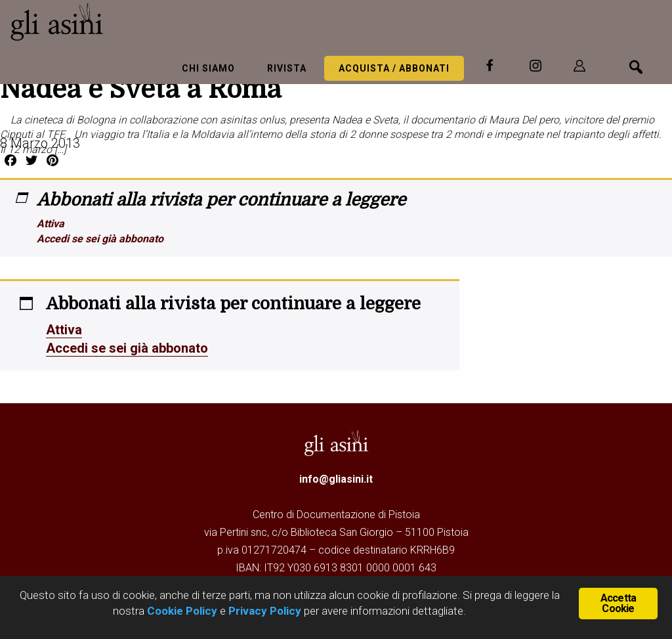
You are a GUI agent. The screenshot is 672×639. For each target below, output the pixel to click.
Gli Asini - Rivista (108, 22)
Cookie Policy (181, 611)
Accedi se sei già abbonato (100, 239)
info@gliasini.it (336, 479)
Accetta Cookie (618, 603)
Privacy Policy (265, 611)
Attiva (51, 224)
